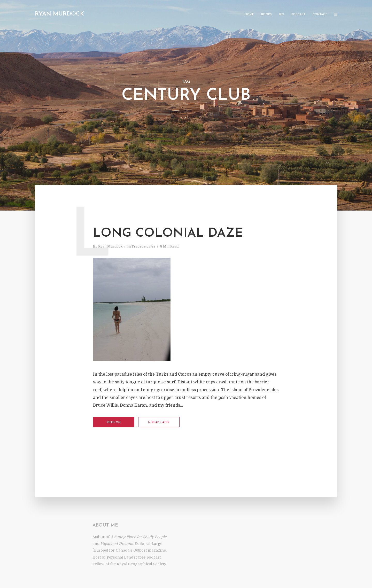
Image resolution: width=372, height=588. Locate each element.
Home (249, 15)
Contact (320, 15)
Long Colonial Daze (168, 234)
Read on (114, 423)
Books (266, 15)
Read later (159, 422)
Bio (282, 15)
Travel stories (143, 246)
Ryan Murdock (59, 14)
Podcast (298, 15)
